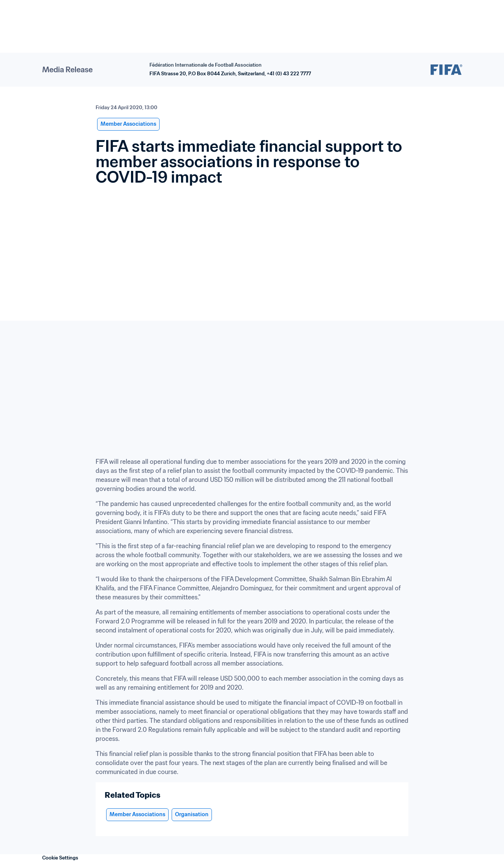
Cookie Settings (60, 858)
